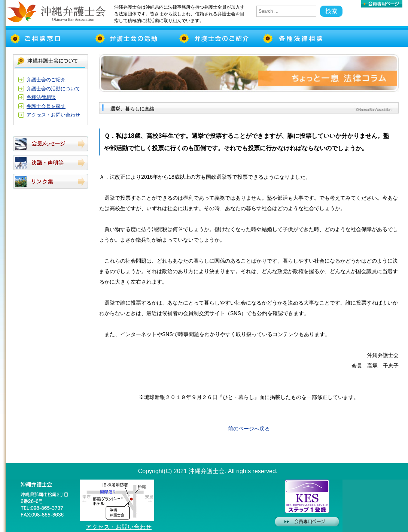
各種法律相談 (41, 97)
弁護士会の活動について (53, 89)
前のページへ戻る (249, 429)
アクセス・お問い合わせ (53, 115)
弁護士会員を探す (46, 106)
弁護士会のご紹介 (46, 80)
